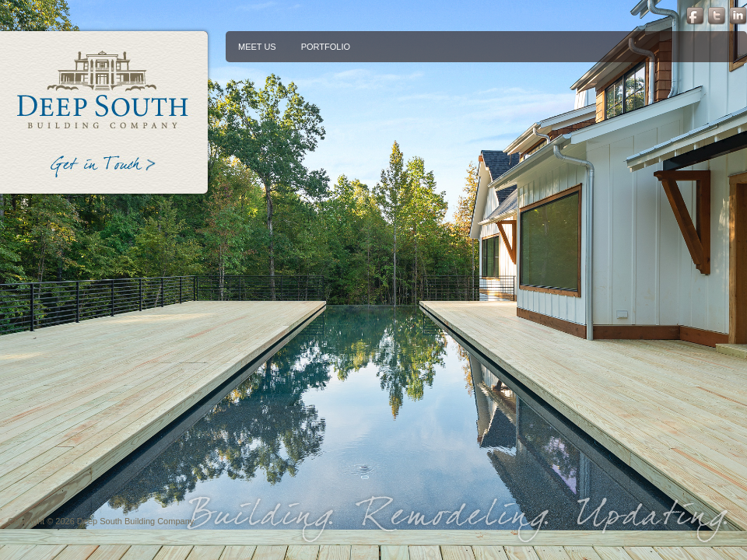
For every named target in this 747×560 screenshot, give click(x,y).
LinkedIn (738, 16)
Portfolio (326, 47)
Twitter (715, 16)
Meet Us (257, 47)
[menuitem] (257, 47)
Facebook (693, 16)
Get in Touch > (104, 169)
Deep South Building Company (104, 88)
